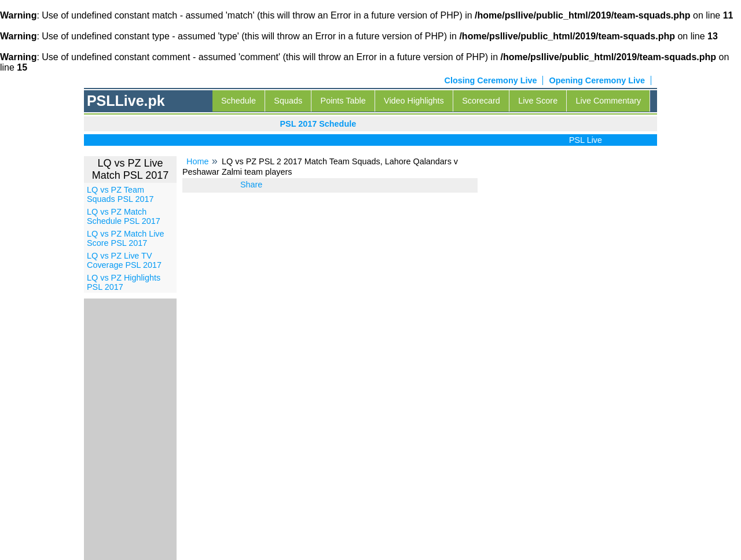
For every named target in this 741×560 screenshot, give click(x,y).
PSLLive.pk (126, 101)
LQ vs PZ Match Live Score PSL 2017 (126, 238)
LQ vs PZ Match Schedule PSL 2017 (124, 216)
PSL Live (588, 140)
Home (197, 161)
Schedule (239, 101)
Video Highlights (414, 101)
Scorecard (481, 101)
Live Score (538, 101)
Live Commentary (609, 101)
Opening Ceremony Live (597, 80)
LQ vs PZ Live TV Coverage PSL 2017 (124, 260)
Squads (288, 101)
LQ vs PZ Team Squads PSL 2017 (120, 194)
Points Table (343, 101)
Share (251, 185)
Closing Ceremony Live (491, 80)
